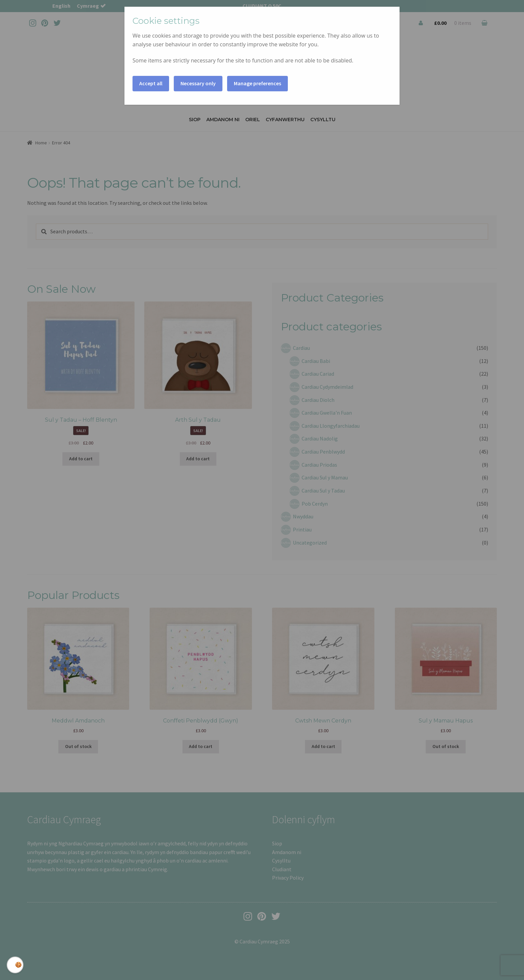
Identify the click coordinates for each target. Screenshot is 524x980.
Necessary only (198, 83)
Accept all (151, 83)
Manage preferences (257, 83)
